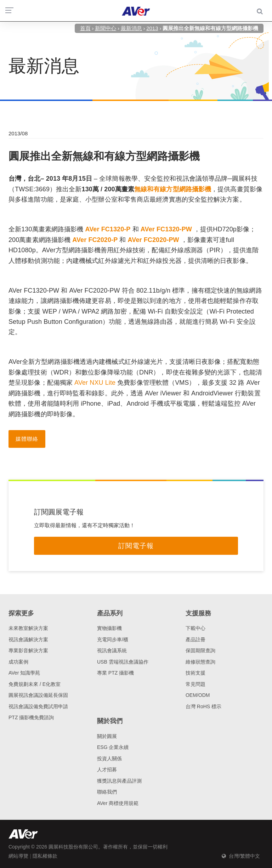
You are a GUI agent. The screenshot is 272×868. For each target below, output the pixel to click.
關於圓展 (107, 736)
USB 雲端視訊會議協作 (123, 662)
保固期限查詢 (200, 650)
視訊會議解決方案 (28, 639)
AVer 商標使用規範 (118, 803)
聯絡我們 (107, 792)
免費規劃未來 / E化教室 (35, 684)
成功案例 (18, 662)
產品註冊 (195, 639)
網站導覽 (18, 856)
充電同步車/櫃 (113, 639)
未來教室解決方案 (28, 628)
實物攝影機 (109, 628)
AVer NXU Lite (95, 383)
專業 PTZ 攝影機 (115, 673)
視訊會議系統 (112, 650)
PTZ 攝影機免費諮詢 (31, 717)
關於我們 (110, 721)
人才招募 (107, 770)
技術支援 (195, 673)
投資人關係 (109, 759)
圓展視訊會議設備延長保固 (38, 695)
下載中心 (195, 628)
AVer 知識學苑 (24, 673)
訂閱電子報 (136, 546)
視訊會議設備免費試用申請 (38, 706)
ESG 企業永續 (113, 747)
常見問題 (195, 684)
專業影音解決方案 (28, 650)
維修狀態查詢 (200, 662)
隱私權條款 (45, 856)
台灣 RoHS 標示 (203, 706)
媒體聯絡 (27, 439)
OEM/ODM (198, 695)
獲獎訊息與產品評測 (119, 781)
